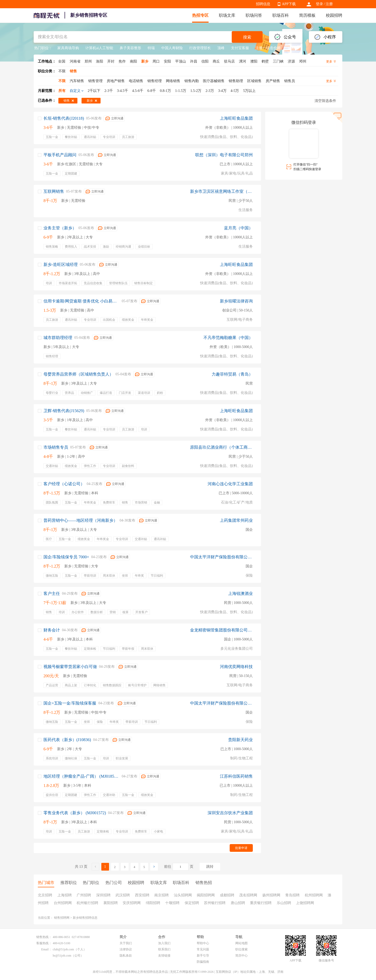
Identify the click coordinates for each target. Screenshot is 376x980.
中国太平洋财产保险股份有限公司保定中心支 (221, 557)
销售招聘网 (62, 918)
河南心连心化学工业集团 (230, 484)
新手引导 (203, 956)
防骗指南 (203, 962)
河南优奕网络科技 (236, 667)
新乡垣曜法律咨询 (236, 301)
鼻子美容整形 (130, 48)
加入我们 (164, 943)
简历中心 (241, 956)
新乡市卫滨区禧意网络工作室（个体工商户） (221, 191)
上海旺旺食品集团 (236, 118)
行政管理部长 (200, 48)
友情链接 (164, 956)
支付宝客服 (240, 48)
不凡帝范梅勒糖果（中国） (228, 338)
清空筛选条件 (325, 101)
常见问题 (203, 949)
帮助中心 (203, 943)
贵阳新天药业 (240, 740)
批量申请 (241, 848)
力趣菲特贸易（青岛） (232, 374)
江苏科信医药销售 (236, 776)
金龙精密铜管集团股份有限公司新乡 (221, 630)
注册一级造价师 (268, 48)
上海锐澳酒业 (240, 593)
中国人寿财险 (172, 48)
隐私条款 (126, 956)
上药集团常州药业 (236, 520)
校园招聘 (334, 15)
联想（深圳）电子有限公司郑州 (224, 155)
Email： (46, 949)
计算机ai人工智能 (99, 48)
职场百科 (281, 15)
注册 (329, 4)
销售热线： (44, 937)
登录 (319, 4)
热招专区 (200, 15)
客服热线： (44, 943)
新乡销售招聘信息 (85, 918)
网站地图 (241, 943)
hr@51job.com (62, 956)
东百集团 (294, 48)
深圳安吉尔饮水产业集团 (230, 813)
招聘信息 (263, 4)
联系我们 (164, 949)
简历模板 (307, 15)
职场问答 (254, 15)
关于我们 (126, 943)
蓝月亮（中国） (238, 228)
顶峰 (221, 48)
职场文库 (227, 15)
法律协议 (126, 949)
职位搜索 (241, 949)
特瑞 (151, 48)
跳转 (210, 867)
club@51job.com (63, 949)
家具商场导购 (68, 48)
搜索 (247, 37)
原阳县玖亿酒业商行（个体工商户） (221, 447)
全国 (62, 61)
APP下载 (289, 4)
